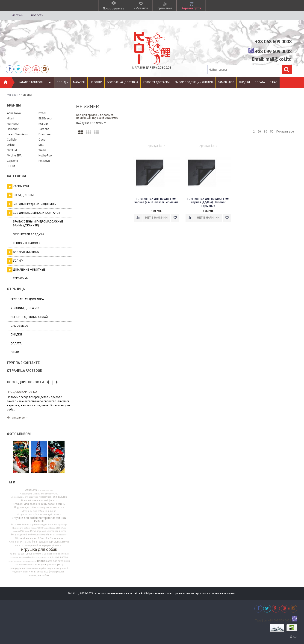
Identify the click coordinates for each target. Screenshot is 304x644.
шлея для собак (39, 575)
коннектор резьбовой (22, 557)
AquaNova (31, 490)
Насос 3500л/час (58, 528)
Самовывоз (226, 82)
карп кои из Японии (58, 554)
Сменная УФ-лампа (20, 542)
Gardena (44, 129)
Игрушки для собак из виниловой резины (39, 504)
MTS (41, 145)
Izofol (42, 113)
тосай (65, 568)
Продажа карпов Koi (22, 392)
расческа (52, 565)
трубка (16, 572)
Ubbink (11, 145)
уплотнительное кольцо (34, 572)
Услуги (15, 261)
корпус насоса (42, 557)
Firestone (44, 134)
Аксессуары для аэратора (25, 497)
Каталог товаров (35, 82)
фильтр (53, 572)
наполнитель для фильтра (22, 561)
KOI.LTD (43, 124)
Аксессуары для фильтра (53, 497)
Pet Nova (44, 161)
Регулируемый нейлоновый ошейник (32, 535)
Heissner (13, 129)
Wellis (42, 150)
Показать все (285, 132)
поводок (41, 564)
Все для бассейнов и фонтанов (34, 213)
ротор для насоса (20, 568)
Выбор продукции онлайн (194, 82)
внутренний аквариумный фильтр (44, 546)
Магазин (18, 16)
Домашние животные (26, 270)
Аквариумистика (23, 252)
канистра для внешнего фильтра (28, 554)
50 (272, 132)
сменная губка (38, 568)
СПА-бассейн (60, 535)
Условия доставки (156, 82)
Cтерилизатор (45, 490)
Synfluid (12, 150)
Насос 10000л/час (40, 528)
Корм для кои (20, 195)
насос (41, 561)
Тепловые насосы (27, 243)
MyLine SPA (14, 156)
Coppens (12, 161)
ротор (60, 565)
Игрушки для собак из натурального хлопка (39, 508)
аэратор (20, 546)
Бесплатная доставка (122, 82)
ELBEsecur (45, 118)
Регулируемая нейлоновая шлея (48, 531)
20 (259, 132)
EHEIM (11, 166)
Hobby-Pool (45, 156)
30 (266, 132)
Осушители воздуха (28, 234)
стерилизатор (54, 568)
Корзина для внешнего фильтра (51, 525)
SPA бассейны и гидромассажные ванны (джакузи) (38, 224)
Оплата (260, 82)
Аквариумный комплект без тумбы (39, 494)
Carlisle (12, 140)
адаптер (65, 542)
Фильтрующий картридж (46, 542)
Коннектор (28, 525)
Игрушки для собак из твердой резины (39, 515)
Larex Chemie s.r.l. (19, 134)
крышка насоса (59, 557)
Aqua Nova (14, 113)
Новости (37, 16)
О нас (273, 82)
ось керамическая (25, 565)
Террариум (21, 278)
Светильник (56, 538)
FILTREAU (13, 124)
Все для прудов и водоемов (31, 204)
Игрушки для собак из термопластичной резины (39, 519)
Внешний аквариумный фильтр (39, 501)
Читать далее (18, 418)
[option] (39, 404)
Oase (42, 140)
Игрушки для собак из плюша (39, 511)
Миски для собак (21, 528)
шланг (62, 572)
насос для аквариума (58, 561)
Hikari (10, 118)
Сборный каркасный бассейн (32, 539)
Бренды (62, 82)
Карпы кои (18, 187)
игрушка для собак (39, 549)
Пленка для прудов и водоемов (97, 118)
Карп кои (16, 525)
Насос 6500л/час (21, 531)
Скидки (244, 82)
